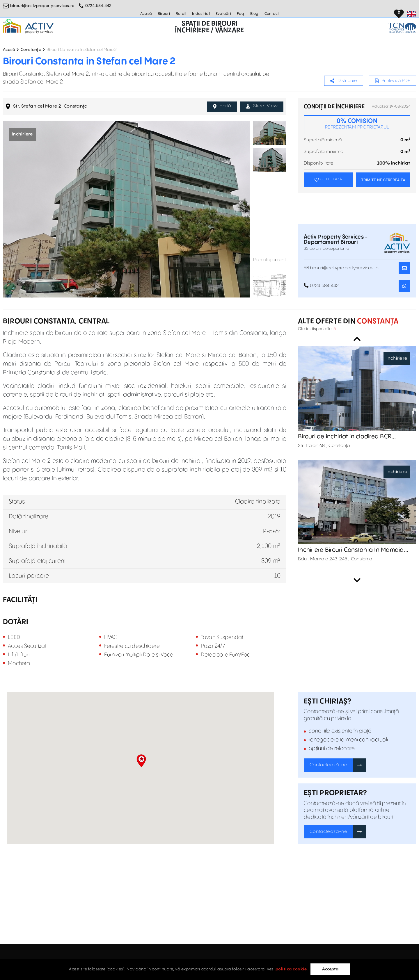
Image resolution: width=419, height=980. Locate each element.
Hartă (222, 106)
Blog (254, 14)
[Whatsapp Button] (9, 22)
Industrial (201, 14)
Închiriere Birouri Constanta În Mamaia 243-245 (351, 550)
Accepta (330, 969)
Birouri (164, 14)
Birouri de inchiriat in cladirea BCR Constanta (345, 437)
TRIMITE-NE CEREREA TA (383, 180)
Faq (241, 14)
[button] (141, 761)
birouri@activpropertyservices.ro (42, 6)
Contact (272, 14)
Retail (181, 14)
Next (357, 580)
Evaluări (223, 14)
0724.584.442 (98, 6)
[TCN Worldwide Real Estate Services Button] (402, 28)
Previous (357, 339)
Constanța (31, 50)
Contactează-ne (329, 765)
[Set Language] (412, 14)
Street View (262, 106)
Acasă (146, 14)
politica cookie (291, 969)
